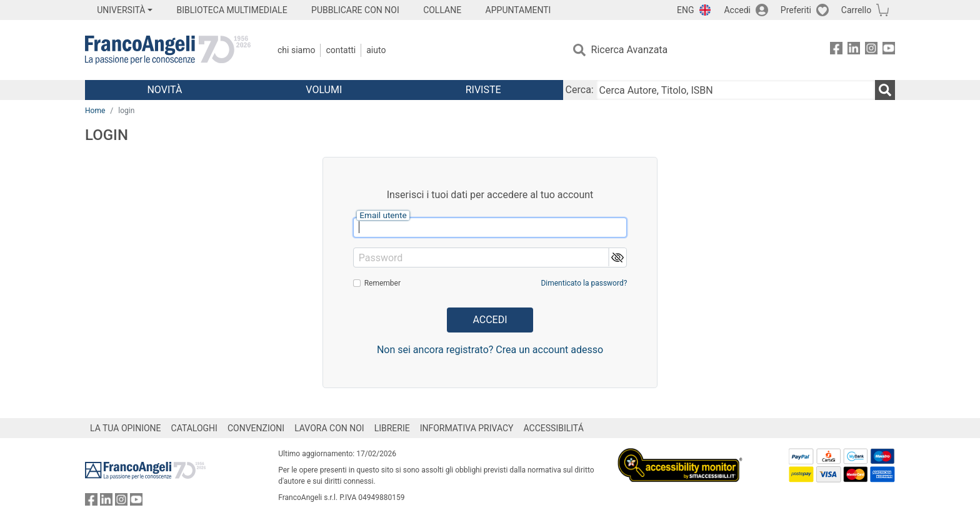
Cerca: (580, 90)
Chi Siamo (296, 50)
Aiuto (376, 50)
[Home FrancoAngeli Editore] (168, 50)
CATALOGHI (194, 428)
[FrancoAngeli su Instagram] (871, 50)
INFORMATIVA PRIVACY (467, 428)
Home (95, 111)
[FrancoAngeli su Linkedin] (854, 50)
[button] (617, 257)
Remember (382, 283)
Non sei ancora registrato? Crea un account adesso (490, 350)
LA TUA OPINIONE (126, 428)
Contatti (341, 50)
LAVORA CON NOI (329, 428)
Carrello (856, 10)
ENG (685, 10)
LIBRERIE (392, 428)
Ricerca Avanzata (630, 50)
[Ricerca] (885, 90)
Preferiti (796, 10)
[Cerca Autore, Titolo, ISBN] (736, 90)
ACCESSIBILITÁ (554, 428)
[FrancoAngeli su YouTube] (889, 50)
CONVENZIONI (256, 428)
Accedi (737, 10)
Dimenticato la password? (584, 283)
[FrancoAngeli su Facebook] (836, 50)
